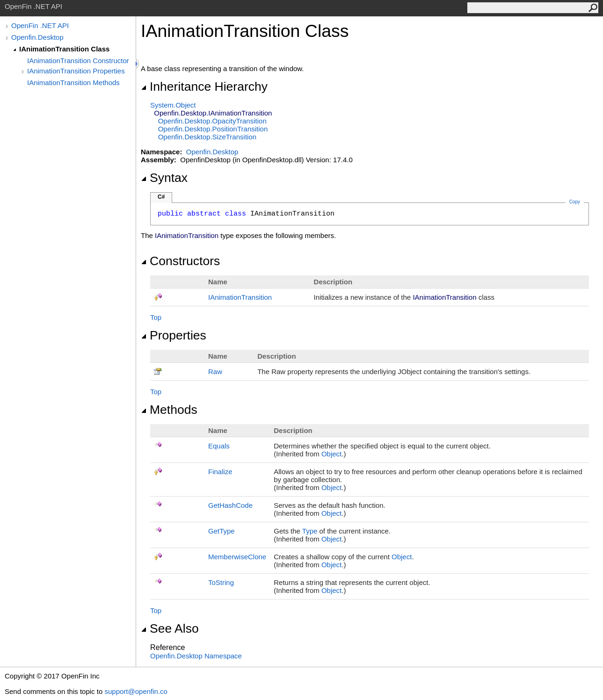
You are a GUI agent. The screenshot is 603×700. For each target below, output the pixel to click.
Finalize (220, 472)
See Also (170, 628)
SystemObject (173, 105)
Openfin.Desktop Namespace (196, 656)
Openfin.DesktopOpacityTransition (212, 121)
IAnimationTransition (240, 297)
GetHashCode (230, 505)
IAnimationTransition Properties (76, 71)
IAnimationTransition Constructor (78, 61)
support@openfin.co (136, 691)
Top (156, 317)
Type (310, 531)
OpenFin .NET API (40, 25)
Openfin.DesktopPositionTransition (213, 129)
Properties (174, 335)
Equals (219, 446)
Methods (169, 410)
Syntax (164, 178)
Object (331, 454)
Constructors (180, 261)
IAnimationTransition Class (64, 49)
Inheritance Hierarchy (204, 87)
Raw (215, 372)
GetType (222, 531)
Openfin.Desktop (37, 37)
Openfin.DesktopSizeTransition (207, 137)
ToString (221, 582)
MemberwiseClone (237, 557)
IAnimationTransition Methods (73, 83)
